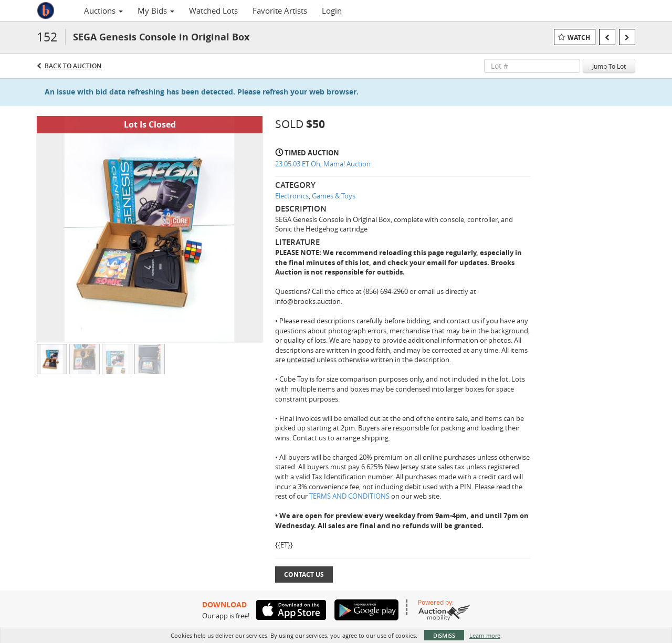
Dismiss (444, 635)
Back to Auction (73, 66)
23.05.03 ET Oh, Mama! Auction (323, 164)
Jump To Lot (609, 66)
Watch (579, 38)
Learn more (485, 635)
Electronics (292, 196)
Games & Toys (334, 196)
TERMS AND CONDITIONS (350, 496)
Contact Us (304, 575)
